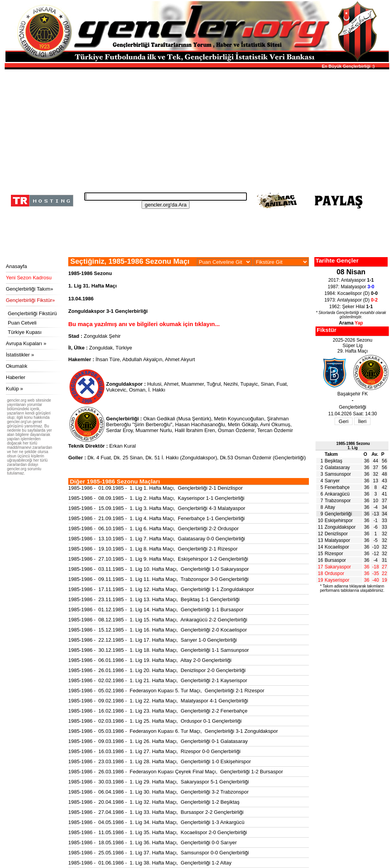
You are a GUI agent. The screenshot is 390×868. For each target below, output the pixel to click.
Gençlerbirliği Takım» (29, 289)
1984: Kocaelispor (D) (351, 293)
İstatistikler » (20, 355)
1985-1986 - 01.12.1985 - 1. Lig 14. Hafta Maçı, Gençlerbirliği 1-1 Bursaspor (156, 610)
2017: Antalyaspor (351, 280)
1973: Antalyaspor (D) (351, 300)
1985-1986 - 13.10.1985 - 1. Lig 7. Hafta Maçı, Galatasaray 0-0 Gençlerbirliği (157, 539)
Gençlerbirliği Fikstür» (30, 300)
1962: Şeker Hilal (351, 307)
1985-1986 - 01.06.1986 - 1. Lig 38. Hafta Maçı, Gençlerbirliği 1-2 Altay (150, 863)
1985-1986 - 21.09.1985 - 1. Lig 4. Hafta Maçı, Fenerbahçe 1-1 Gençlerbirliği (156, 518)
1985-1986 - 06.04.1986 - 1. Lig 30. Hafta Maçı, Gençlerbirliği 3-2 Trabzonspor (158, 792)
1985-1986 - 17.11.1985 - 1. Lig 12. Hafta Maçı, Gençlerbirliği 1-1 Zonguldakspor (161, 589)
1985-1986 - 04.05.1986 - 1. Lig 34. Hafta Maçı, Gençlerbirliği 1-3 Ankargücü (156, 822)
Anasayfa (16, 266)
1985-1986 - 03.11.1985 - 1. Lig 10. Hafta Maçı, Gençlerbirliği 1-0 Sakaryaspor (159, 569)
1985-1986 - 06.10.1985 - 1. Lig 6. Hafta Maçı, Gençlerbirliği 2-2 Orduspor (153, 528)
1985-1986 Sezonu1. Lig (353, 446)
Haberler (16, 377)
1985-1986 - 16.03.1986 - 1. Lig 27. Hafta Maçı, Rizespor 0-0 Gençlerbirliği (154, 751)
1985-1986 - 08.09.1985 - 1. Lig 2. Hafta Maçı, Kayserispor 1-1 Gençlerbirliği (156, 498)
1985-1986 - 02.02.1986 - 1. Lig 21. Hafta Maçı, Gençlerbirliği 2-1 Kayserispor (158, 680)
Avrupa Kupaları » (26, 343)
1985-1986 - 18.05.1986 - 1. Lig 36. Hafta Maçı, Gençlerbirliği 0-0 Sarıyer (152, 842)
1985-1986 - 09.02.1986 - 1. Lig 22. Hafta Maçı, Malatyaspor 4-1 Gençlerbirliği (158, 701)
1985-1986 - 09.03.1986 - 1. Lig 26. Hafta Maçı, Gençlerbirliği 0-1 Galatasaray (158, 741)
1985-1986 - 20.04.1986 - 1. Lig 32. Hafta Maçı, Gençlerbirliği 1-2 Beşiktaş (154, 802)
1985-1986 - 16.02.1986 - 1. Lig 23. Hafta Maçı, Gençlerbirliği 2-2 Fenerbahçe (158, 711)
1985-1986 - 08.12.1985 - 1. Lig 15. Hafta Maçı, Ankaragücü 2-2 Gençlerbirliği (158, 620)
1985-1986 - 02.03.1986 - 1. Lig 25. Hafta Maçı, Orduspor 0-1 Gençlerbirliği (155, 721)
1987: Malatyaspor (351, 287)
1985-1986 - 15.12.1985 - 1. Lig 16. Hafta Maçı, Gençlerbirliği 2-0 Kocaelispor (158, 630)
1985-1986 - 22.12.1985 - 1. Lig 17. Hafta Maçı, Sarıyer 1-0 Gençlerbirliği (152, 640)
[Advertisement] (196, 129)
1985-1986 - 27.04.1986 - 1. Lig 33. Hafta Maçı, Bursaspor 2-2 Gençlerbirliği (156, 812)
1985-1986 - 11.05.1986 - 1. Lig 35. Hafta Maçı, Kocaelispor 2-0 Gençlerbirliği (158, 832)
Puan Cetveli (22, 323)
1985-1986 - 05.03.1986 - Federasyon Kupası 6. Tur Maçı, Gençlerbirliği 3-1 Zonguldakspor (173, 731)
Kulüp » (14, 389)
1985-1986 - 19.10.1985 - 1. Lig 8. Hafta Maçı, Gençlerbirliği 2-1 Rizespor (153, 549)
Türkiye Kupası (25, 332)
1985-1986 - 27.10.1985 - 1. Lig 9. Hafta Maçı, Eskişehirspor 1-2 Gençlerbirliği (158, 559)
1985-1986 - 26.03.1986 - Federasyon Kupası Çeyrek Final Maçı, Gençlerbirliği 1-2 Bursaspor (176, 772)
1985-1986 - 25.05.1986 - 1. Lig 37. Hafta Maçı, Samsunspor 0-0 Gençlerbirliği (159, 853)
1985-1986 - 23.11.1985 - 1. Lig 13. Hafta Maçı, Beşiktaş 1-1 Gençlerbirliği (154, 599)
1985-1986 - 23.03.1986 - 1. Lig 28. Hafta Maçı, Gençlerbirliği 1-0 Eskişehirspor (160, 761)
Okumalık (17, 366)
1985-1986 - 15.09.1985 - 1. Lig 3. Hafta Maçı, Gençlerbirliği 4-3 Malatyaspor (157, 508)
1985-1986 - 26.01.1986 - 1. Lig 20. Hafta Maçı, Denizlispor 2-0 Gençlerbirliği (157, 670)
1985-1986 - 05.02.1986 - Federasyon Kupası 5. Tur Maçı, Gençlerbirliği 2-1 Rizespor (166, 691)
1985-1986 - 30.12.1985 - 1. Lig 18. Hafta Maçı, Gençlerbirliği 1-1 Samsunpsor (159, 650)
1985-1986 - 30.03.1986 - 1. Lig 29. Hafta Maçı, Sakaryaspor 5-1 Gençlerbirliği (159, 782)
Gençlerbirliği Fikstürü (32, 313)
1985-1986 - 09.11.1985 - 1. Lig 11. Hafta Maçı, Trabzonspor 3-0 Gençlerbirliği (158, 579)
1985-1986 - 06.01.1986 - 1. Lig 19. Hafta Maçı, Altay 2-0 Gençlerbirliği (150, 660)
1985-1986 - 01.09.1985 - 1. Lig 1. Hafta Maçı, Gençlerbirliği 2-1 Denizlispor (155, 488)
